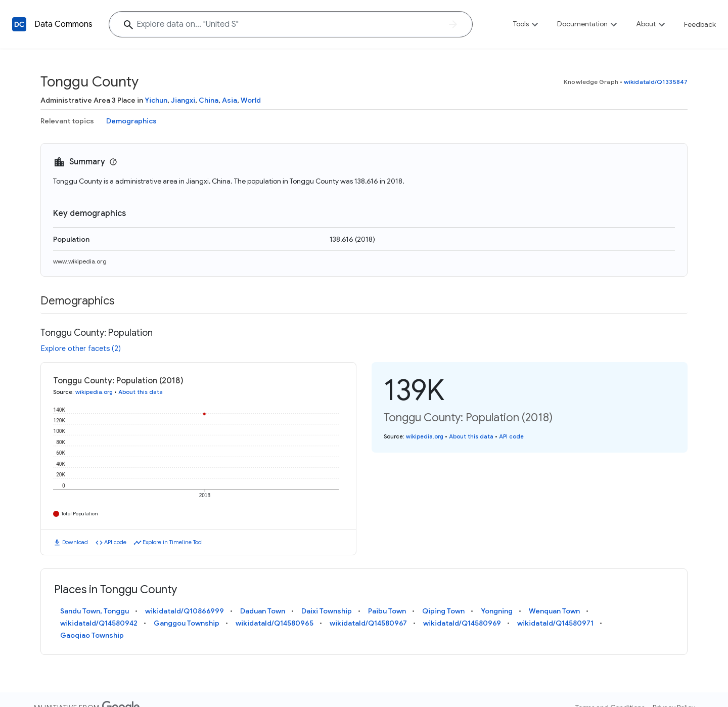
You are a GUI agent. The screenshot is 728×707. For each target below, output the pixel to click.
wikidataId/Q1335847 (656, 82)
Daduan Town (263, 611)
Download (75, 542)
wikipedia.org (94, 392)
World (251, 100)
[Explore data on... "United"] (291, 24)
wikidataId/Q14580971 (555, 623)
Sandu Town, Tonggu (95, 611)
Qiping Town (443, 611)
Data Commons (63, 24)
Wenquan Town (554, 611)
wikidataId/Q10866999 (185, 611)
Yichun (156, 100)
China (209, 100)
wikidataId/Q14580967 (368, 623)
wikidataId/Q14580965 (275, 623)
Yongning (497, 611)
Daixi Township (327, 611)
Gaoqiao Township (92, 635)
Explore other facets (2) (81, 348)
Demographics (131, 121)
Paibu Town (387, 611)
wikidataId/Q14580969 (462, 623)
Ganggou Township (187, 623)
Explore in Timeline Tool (173, 542)
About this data (141, 392)
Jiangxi (183, 100)
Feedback (700, 24)
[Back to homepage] (19, 24)
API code (115, 542)
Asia (230, 100)
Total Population (80, 514)
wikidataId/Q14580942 (99, 623)
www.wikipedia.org (80, 261)
